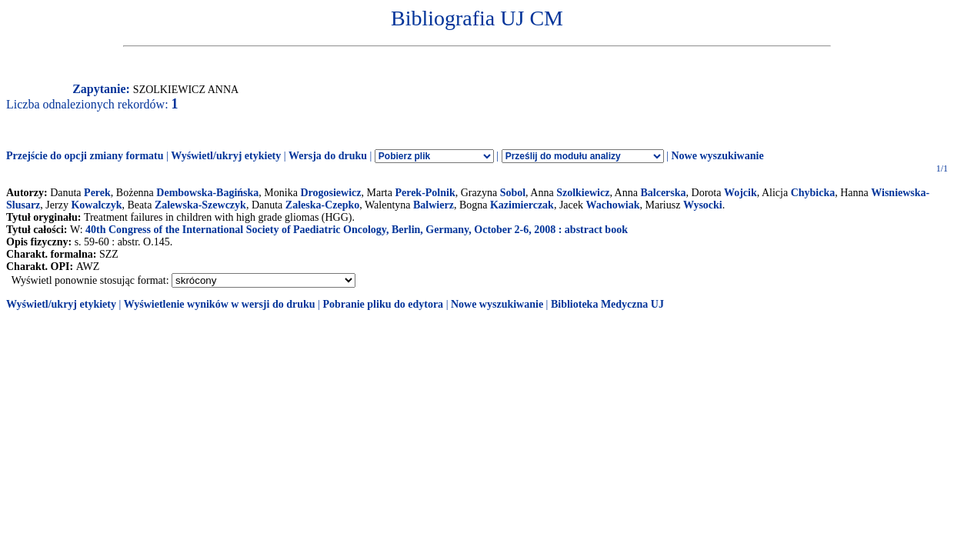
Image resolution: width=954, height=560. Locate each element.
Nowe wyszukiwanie (717, 156)
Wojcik (741, 193)
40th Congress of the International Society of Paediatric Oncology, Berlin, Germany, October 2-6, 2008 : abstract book (357, 230)
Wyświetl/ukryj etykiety (226, 156)
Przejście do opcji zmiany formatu (85, 156)
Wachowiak (613, 205)
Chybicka (813, 193)
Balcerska (663, 193)
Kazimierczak (522, 205)
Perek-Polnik (425, 193)
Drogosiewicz (330, 193)
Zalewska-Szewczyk (200, 205)
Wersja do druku (328, 156)
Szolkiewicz (583, 193)
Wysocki (703, 205)
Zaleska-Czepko (322, 205)
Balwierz (434, 205)
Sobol (513, 193)
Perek (97, 193)
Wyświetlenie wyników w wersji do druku (220, 304)
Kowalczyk (96, 205)
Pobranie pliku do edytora (383, 304)
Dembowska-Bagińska (207, 193)
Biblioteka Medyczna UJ (607, 304)
